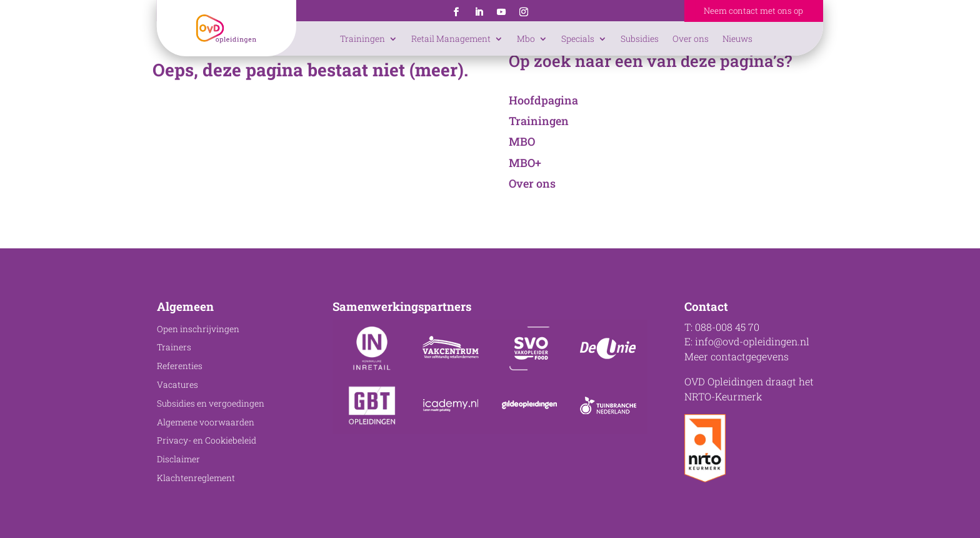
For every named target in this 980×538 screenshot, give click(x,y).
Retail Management (451, 39)
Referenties (180, 366)
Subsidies (640, 39)
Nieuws (737, 39)
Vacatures (177, 385)
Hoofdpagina (543, 100)
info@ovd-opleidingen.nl (752, 341)
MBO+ (525, 163)
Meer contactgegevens (737, 356)
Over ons (691, 39)
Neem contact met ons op (753, 11)
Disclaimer (178, 459)
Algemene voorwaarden (206, 422)
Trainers (174, 347)
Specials (578, 39)
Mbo (526, 39)
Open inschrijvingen (198, 329)
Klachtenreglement (196, 478)
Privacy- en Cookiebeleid (207, 440)
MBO (522, 141)
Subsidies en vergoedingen (211, 403)
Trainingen (362, 39)
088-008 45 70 (727, 327)
